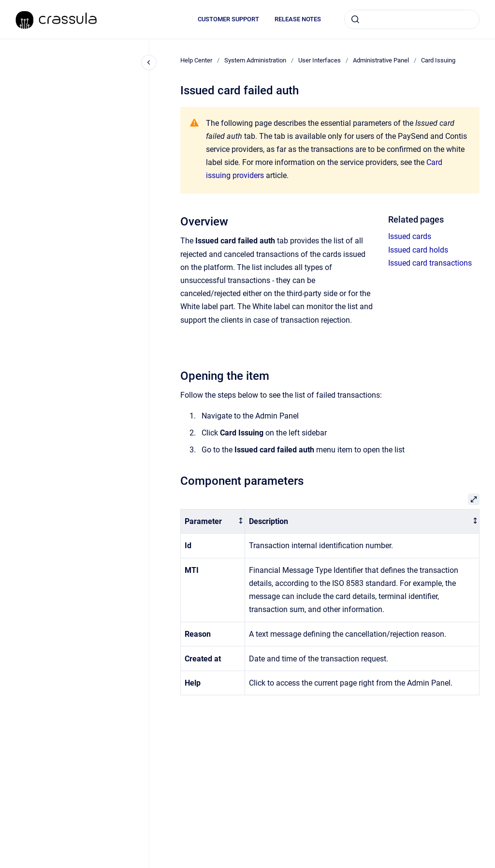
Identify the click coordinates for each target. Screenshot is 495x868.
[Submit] (355, 19)
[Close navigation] (149, 62)
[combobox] (412, 19)
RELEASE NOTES (298, 19)
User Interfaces (320, 60)
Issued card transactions (430, 263)
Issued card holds (418, 250)
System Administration (255, 60)
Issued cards (410, 236)
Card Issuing (438, 60)
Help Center (196, 60)
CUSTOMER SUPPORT (228, 19)
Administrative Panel (381, 60)
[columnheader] (213, 521)
